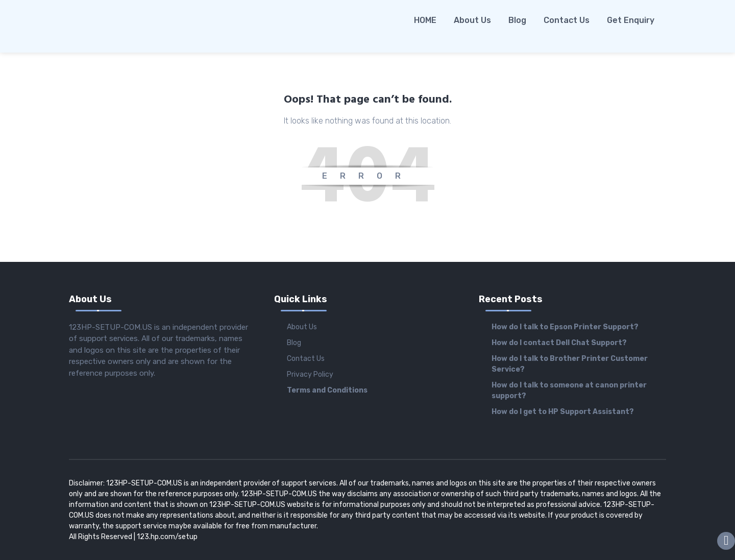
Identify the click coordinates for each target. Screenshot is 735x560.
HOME (425, 20)
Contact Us (567, 20)
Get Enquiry (631, 20)
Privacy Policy (310, 374)
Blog (517, 20)
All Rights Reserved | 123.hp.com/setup (133, 537)
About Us (472, 20)
